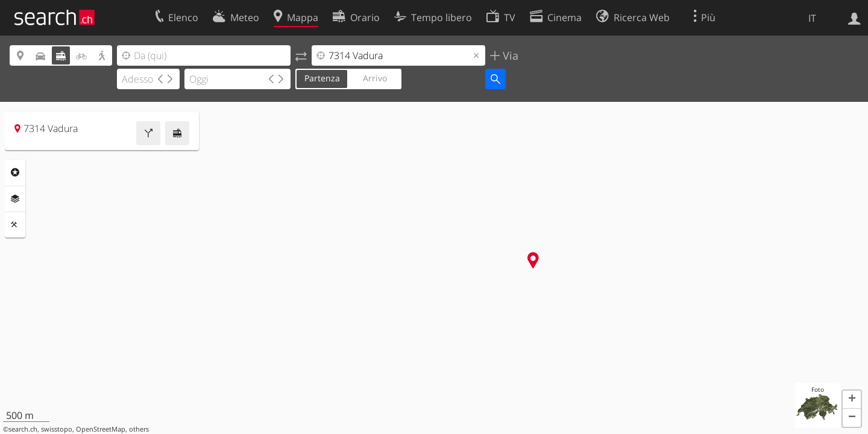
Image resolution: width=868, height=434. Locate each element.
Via (509, 55)
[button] (852, 400)
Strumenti (15, 225)
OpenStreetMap (101, 429)
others (139, 429)
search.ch (23, 429)
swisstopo (57, 429)
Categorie (15, 172)
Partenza (322, 78)
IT (812, 18)
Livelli (15, 199)
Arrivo (375, 78)
